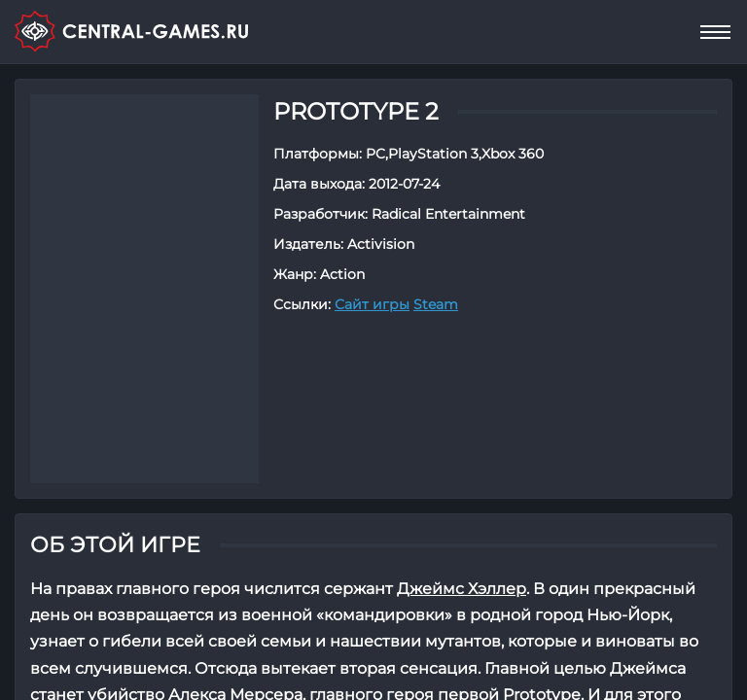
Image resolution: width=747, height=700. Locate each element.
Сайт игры (372, 304)
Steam (436, 304)
